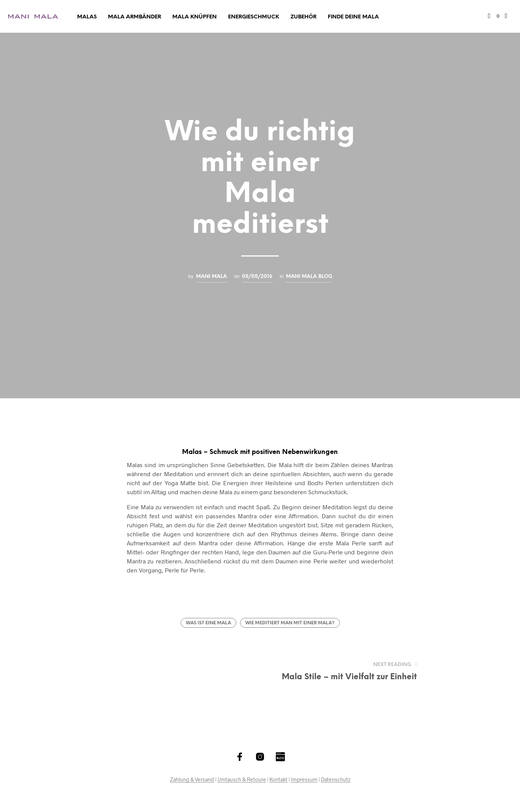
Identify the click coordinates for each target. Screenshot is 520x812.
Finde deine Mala (353, 17)
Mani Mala (211, 276)
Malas (87, 17)
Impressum (304, 780)
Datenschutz (336, 780)
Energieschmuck (254, 17)
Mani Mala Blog (309, 276)
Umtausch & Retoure (242, 780)
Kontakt (278, 780)
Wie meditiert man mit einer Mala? (290, 623)
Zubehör (303, 17)
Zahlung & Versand (192, 780)
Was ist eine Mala (208, 623)
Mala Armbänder (135, 17)
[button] (494, 16)
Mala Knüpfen (195, 17)
